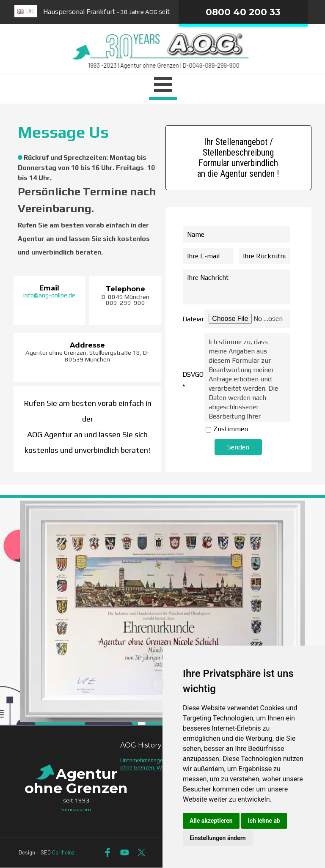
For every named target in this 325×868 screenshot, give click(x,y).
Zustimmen (231, 429)
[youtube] (125, 853)
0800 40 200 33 (243, 12)
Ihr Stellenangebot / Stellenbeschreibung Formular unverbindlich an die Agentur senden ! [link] (238, 158)
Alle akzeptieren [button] (211, 821)
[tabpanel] (87, 132)
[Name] (236, 234)
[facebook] (108, 853)
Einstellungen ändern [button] (218, 838)
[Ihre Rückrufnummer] (264, 256)
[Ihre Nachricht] (236, 287)
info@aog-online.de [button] (49, 295)
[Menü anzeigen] (163, 86)
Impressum (76, 809)
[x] (142, 853)
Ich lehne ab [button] (264, 821)
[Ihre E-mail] (208, 256)
